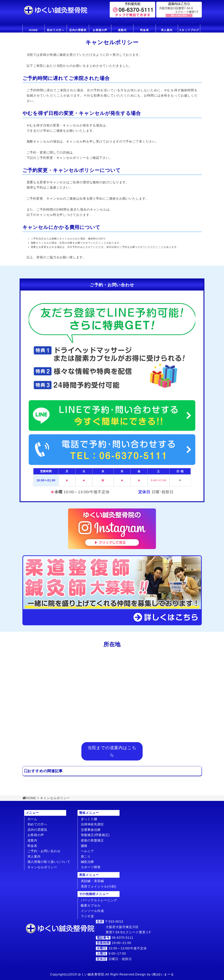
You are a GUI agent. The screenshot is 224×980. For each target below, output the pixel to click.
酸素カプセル (91, 905)
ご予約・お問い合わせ (44, 851)
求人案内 (167, 30)
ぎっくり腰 (89, 819)
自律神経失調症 (92, 824)
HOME (34, 30)
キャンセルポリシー (42, 867)
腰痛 (84, 846)
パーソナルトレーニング (99, 900)
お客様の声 (100, 30)
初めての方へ (56, 30)
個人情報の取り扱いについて (49, 862)
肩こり (86, 857)
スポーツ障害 (91, 867)
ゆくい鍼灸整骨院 (91, 974)
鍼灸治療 (87, 862)
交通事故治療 (91, 830)
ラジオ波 (87, 916)
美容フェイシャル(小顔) (99, 886)
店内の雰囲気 (78, 30)
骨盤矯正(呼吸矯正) (95, 835)
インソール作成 (92, 911)
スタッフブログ (189, 30)
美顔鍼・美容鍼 (92, 881)
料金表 (145, 30)
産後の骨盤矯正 (92, 840)
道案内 (122, 30)
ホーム (32, 819)
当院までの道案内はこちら (112, 751)
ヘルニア (87, 851)
